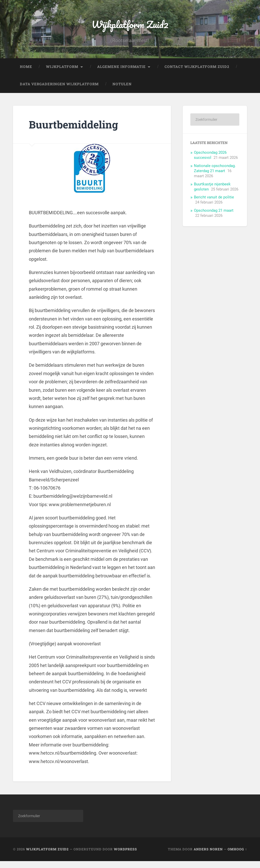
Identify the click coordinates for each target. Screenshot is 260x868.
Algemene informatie (121, 73)
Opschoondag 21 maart (214, 217)
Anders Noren (208, 856)
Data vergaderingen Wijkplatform (59, 90)
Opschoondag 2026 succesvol (210, 161)
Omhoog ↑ (237, 856)
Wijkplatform (62, 73)
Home (26, 73)
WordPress (125, 856)
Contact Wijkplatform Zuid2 (197, 73)
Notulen (122, 90)
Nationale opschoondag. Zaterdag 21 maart (215, 175)
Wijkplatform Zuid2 (130, 27)
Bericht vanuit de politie (214, 204)
